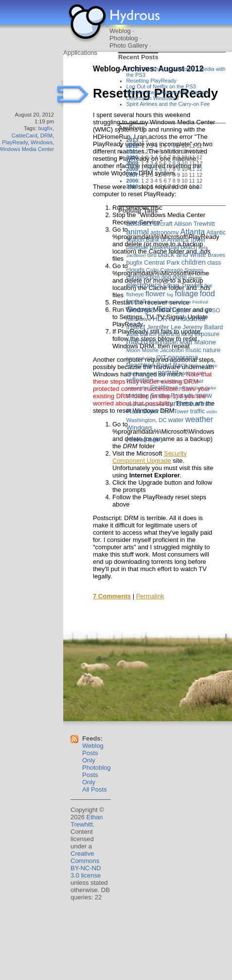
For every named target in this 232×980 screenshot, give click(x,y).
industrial (191, 319)
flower (155, 294)
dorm (180, 277)
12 (199, 169)
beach (189, 247)
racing (187, 373)
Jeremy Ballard (203, 327)
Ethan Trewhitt (183, 285)
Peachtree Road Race (157, 365)
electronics (144, 285)
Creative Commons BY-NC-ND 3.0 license (86, 864)
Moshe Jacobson (163, 350)
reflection (140, 380)
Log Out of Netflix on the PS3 (161, 86)
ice (172, 319)
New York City (141, 358)
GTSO (212, 310)
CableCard (25, 135)
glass (183, 310)
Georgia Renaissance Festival (178, 302)
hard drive (139, 319)
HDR (160, 319)
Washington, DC (147, 420)
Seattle (160, 388)
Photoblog (124, 38)
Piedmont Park (142, 373)
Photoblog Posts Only (97, 775)
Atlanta (192, 232)
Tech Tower (175, 411)
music (193, 350)
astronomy (164, 233)
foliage (186, 293)
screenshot (138, 388)
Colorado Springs (182, 270)
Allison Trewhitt (195, 224)
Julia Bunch (142, 334)
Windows (42, 142)
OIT (161, 358)
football (136, 302)
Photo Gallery (129, 45)
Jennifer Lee (164, 327)
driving (195, 278)
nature (212, 350)
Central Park (162, 262)
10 (184, 163)
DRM (46, 135)
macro (137, 342)
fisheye (135, 294)
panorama (183, 357)
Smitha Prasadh (172, 396)
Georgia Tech (150, 310)
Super (151, 411)
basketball (164, 247)
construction (143, 277)
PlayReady (15, 142)
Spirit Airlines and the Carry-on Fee (168, 104)
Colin (152, 270)
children (194, 262)
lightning (169, 334)
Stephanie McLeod (145, 404)
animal (138, 232)
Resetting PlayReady (152, 81)
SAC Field (193, 381)
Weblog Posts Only (93, 753)
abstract (139, 223)
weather (199, 419)
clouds (136, 270)
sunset (177, 403)
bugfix (45, 128)
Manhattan (164, 342)
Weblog (120, 31)
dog (166, 277)
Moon (134, 350)
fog (170, 295)
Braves (216, 255)
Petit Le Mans (203, 365)
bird (152, 255)
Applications (80, 53)
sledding (138, 396)
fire (208, 286)
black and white (182, 254)
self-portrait (182, 388)
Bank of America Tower (176, 240)
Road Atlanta (168, 381)
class (214, 263)
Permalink (150, 596)
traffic (197, 411)
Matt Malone (198, 342)
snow (204, 395)
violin (211, 412)
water (176, 420)
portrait (168, 372)
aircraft (163, 224)
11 (192, 169)
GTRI (197, 311)
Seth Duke (205, 388)
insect (136, 327)
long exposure (200, 334)
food (207, 293)
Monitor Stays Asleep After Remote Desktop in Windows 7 (168, 95)
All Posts (95, 789)
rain (202, 373)
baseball (137, 247)
